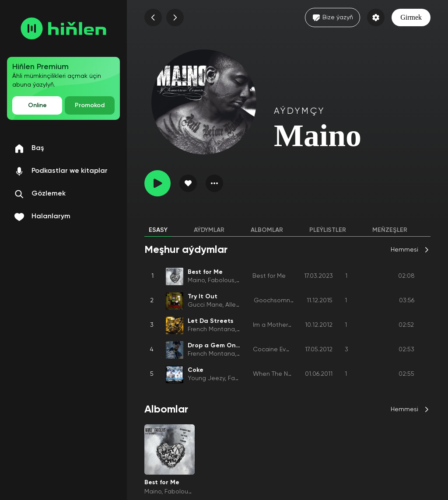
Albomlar (267, 230)
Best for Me (269, 276)
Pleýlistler (328, 230)
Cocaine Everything (281, 350)
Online (37, 105)
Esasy (158, 230)
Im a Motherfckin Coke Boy (292, 325)
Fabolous (221, 280)
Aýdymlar (209, 230)
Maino (196, 280)
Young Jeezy (206, 378)
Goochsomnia (275, 301)
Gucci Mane (205, 305)
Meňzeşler (390, 230)
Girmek (411, 17)
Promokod (90, 105)
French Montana (211, 329)
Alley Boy (238, 305)
